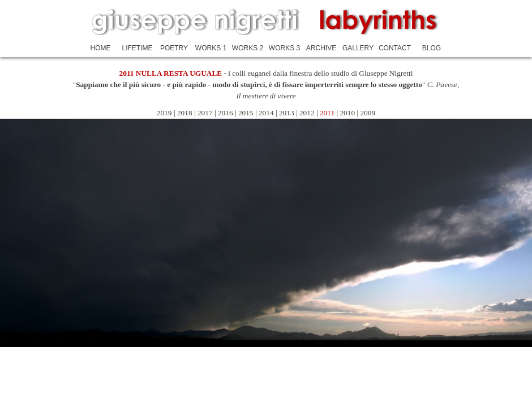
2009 (368, 113)
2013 (287, 113)
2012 (308, 113)
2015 (246, 113)
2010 (347, 113)
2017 (205, 113)
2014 (267, 113)
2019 (164, 113)
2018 (185, 113)
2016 (226, 113)
